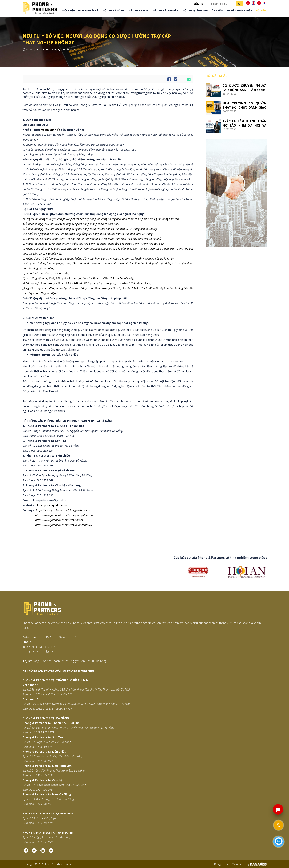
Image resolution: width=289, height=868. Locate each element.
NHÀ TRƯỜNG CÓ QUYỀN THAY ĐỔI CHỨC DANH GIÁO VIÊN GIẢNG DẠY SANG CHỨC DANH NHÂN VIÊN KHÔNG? (244, 105)
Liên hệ (198, 4)
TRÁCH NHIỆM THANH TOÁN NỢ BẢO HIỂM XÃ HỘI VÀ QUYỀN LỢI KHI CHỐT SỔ (244, 123)
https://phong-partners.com (53, 505)
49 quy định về (51, 130)
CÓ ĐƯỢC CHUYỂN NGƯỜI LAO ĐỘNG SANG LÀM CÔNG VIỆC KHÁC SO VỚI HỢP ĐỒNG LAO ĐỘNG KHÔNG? (244, 88)
